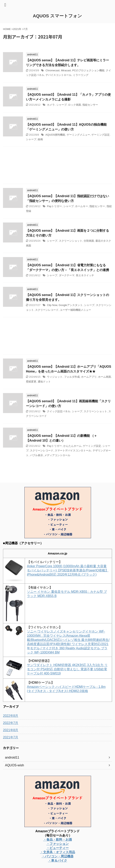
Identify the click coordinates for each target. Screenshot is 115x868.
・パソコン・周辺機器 (57, 856)
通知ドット (44, 382)
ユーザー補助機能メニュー (75, 310)
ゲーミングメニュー (78, 135)
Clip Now (52, 305)
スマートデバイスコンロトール (73, 450)
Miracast (66, 70)
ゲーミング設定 (101, 135)
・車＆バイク (57, 861)
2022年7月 (11, 723)
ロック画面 (75, 105)
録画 (40, 139)
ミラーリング (81, 75)
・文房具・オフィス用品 (57, 852)
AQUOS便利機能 (55, 135)
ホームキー (82, 206)
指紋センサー (90, 105)
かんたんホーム (72, 446)
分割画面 (89, 241)
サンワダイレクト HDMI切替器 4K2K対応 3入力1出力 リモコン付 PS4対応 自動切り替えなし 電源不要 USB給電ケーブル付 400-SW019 (67, 669)
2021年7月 (11, 737)
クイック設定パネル (59, 411)
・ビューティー (57, 848)
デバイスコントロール (58, 75)
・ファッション (57, 844)
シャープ (61, 105)
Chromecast (53, 70)
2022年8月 (11, 716)
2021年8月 (11, 730)
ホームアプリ (89, 377)
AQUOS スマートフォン (58, 16)
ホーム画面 (105, 377)
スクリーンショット (71, 241)
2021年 (17, 29)
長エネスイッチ (85, 275)
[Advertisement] (57, 166)
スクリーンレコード (47, 310)
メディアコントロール (57, 455)
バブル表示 (36, 455)
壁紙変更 (31, 382)
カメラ (51, 105)
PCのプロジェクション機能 (88, 70)
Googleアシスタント (71, 305)
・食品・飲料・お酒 (57, 840)
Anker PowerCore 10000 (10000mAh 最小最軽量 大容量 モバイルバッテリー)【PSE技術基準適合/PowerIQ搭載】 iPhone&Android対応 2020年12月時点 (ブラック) (68, 570)
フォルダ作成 (72, 377)
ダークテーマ (67, 275)
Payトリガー (54, 206)
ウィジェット (55, 377)
